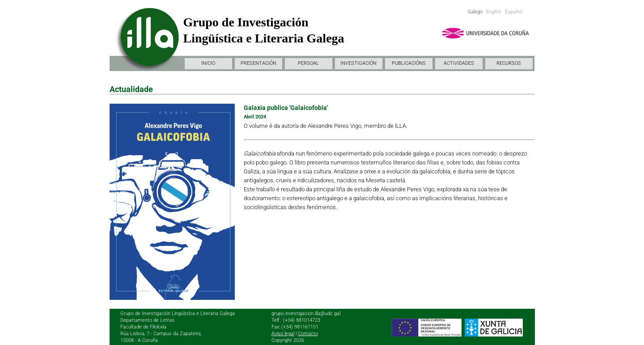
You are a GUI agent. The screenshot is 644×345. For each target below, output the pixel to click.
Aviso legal (283, 334)
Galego (475, 12)
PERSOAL (308, 63)
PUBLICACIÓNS (409, 63)
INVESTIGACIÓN (358, 63)
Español (513, 12)
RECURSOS (509, 63)
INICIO (208, 63)
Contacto (308, 334)
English (494, 12)
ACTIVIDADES (459, 63)
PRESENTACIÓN (258, 63)
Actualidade (131, 89)
